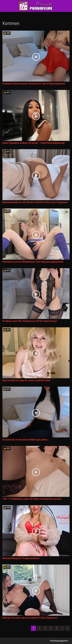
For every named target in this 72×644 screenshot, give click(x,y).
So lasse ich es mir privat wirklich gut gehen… (26, 440)
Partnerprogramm (59, 641)
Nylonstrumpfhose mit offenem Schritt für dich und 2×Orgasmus (35, 202)
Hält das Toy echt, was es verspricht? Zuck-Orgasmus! (30, 618)
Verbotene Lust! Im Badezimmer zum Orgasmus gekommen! (33, 262)
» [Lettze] (68, 628)
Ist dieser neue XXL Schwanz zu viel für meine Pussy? (30, 321)
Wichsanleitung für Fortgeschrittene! (21, 558)
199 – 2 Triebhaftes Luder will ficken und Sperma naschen (32, 499)
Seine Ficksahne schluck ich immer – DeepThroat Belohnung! (34, 143)
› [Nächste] (62, 628)
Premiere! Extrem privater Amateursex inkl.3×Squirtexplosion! (34, 84)
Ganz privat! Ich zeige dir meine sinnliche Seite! (26, 380)
